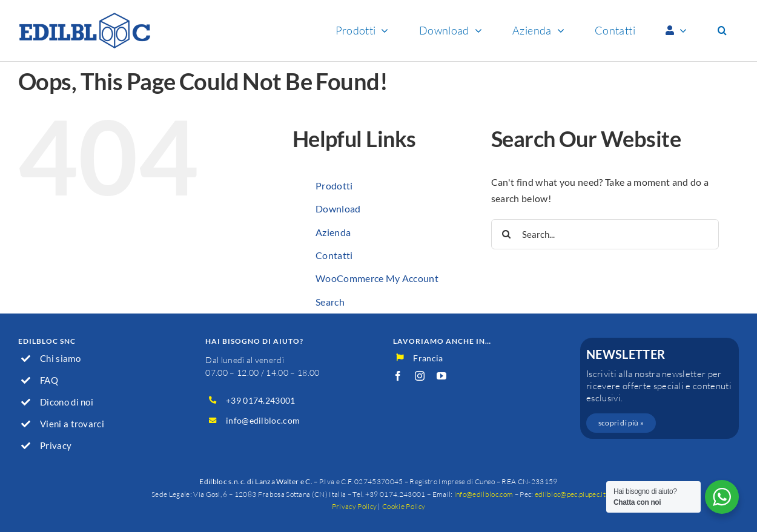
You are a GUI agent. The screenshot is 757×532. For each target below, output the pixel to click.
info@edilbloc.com (263, 420)
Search (330, 302)
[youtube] (441, 376)
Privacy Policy (354, 506)
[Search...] (605, 234)
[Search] (506, 234)
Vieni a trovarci (72, 424)
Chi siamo (60, 358)
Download (338, 209)
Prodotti (334, 186)
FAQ (49, 380)
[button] (722, 31)
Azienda (333, 232)
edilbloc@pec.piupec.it (570, 494)
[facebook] (398, 376)
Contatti (334, 255)
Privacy (56, 445)
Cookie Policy (404, 506)
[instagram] (420, 376)
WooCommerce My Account (377, 278)
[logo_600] (85, 17)
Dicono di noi (67, 402)
